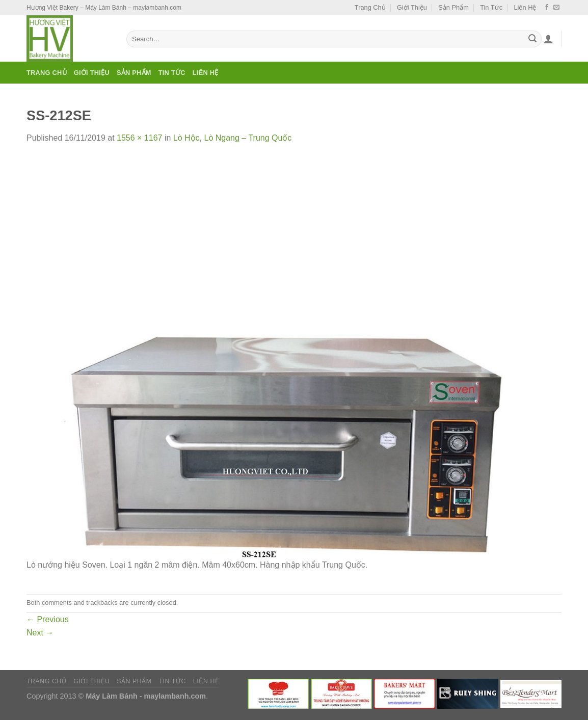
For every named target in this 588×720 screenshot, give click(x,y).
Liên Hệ (525, 7)
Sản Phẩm (453, 7)
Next (40, 633)
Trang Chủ (370, 7)
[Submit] (532, 39)
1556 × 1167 (139, 138)
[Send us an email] (556, 8)
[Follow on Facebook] (547, 8)
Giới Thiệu (412, 7)
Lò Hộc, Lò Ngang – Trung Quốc (233, 138)
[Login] (548, 39)
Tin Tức (491, 7)
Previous (48, 619)
